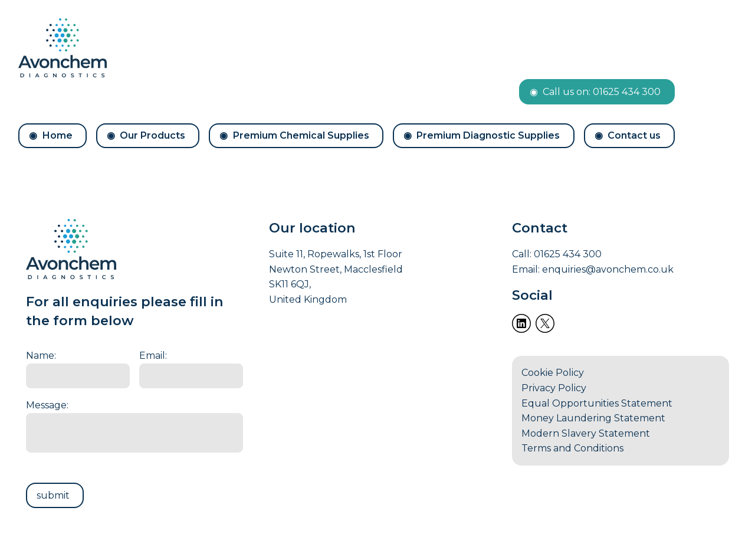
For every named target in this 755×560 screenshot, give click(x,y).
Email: (153, 356)
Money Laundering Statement (593, 418)
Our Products (152, 135)
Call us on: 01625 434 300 (602, 92)
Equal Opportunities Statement (597, 403)
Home (58, 135)
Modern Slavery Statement (586, 433)
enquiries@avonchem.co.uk (608, 269)
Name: (41, 356)
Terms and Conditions (572, 448)
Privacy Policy (554, 388)
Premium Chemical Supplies (301, 135)
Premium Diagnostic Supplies (488, 135)
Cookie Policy (553, 373)
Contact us (634, 135)
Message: (47, 405)
